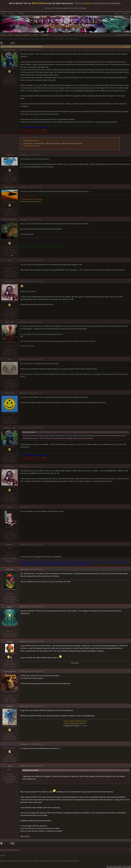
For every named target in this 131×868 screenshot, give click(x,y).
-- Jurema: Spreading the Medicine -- (75, 723)
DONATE (21, 14)
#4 (21, 219)
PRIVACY (12, 14)
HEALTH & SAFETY (23, 35)
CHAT (4, 14)
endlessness (10, 281)
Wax (10, 359)
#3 (21, 187)
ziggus (10, 607)
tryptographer (10, 671)
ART (36, 35)
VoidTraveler (10, 187)
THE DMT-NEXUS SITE (26, 39)
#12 (21, 507)
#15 (21, 607)
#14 (21, 569)
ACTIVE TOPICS (123, 35)
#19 (21, 744)
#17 (21, 671)
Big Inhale (10, 322)
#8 (21, 359)
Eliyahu (10, 545)
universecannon (10, 220)
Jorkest (10, 641)
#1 (21, 50)
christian (10, 569)
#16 (21, 641)
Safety (37, 39)
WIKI (10, 35)
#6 (21, 281)
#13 (21, 544)
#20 (21, 766)
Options (127, 46)
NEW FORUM (38, 3)
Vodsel (10, 706)
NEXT (13, 43)
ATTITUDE (45, 35)
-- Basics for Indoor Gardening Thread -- (75, 721)
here (44, 130)
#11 (21, 467)
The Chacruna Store (31, 141)
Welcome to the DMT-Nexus (9, 39)
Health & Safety (45, 39)
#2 (21, 155)
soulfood (10, 155)
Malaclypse (10, 393)
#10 (21, 428)
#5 (21, 260)
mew (10, 507)
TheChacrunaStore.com (32, 146)
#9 (21, 393)
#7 (21, 322)
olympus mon (10, 50)
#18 (21, 706)
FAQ (3, 35)
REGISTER (126, 14)
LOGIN (117, 14)
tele (10, 260)
